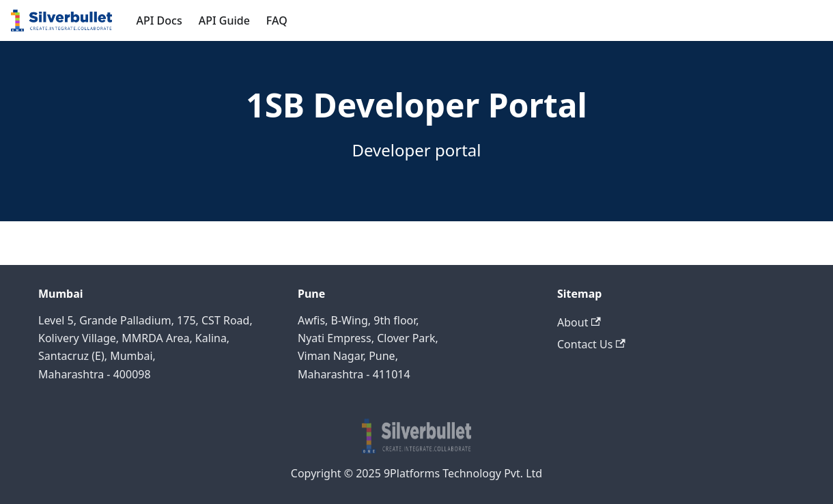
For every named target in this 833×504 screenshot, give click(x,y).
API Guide (224, 20)
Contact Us (591, 344)
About (579, 322)
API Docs (159, 20)
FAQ (277, 20)
